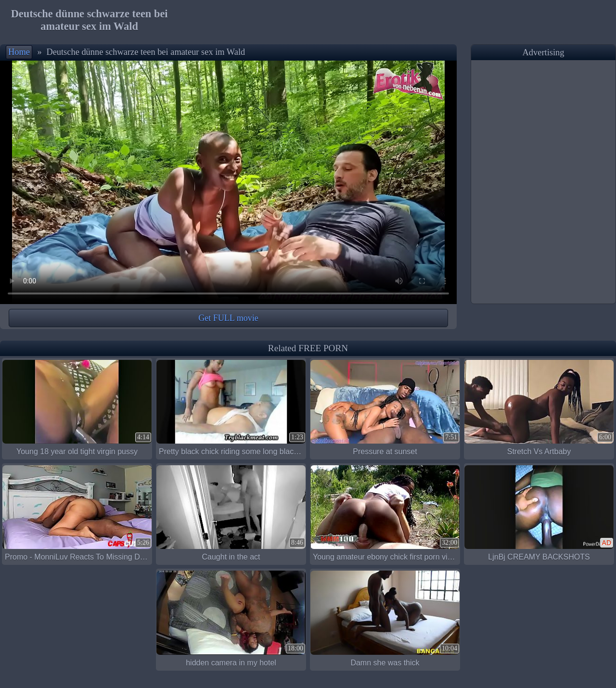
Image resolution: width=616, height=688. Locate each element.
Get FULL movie (228, 318)
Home (19, 52)
